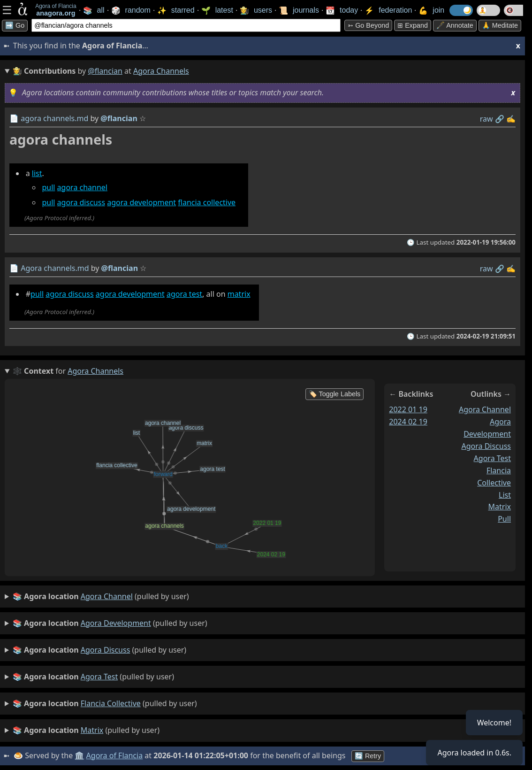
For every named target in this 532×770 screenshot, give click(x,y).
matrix (239, 294)
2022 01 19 (408, 409)
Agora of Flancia (115, 755)
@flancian (105, 71)
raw (486, 119)
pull (48, 187)
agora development (141, 202)
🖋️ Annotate (455, 25)
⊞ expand (413, 25)
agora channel (82, 187)
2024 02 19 (408, 422)
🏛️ (79, 755)
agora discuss (81, 202)
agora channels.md (54, 118)
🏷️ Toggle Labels (335, 394)
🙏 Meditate (500, 25)
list (37, 173)
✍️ (511, 119)
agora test (184, 294)
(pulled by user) (101, 597)
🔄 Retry (368, 756)
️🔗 (500, 119)
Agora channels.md (55, 268)
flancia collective (207, 202)
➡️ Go (15, 25)
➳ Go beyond (368, 25)
